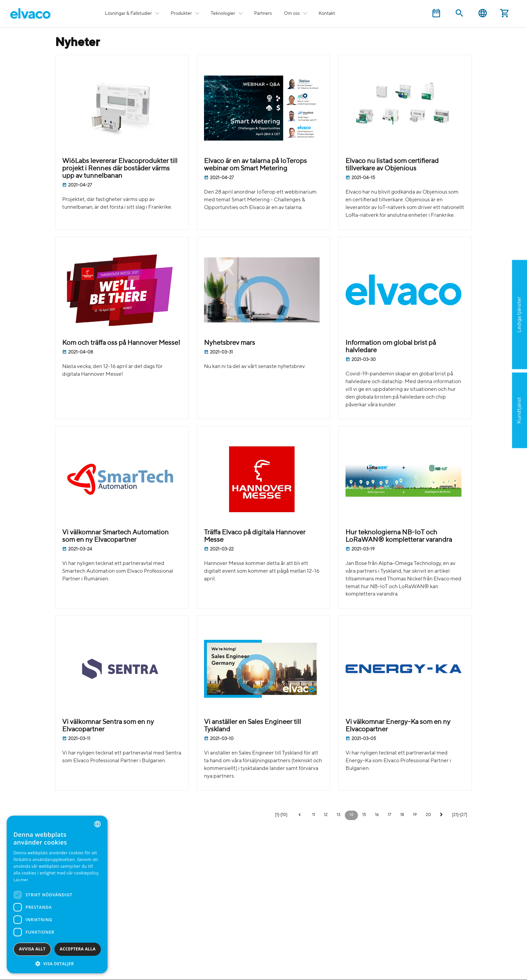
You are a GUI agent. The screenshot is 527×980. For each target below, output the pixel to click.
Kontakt (327, 13)
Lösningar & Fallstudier (128, 13)
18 (402, 815)
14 (351, 815)
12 (326, 815)
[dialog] (57, 894)
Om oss (292, 13)
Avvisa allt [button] (32, 949)
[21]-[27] (460, 815)
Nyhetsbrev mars (230, 343)
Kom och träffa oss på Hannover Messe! (121, 343)
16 (377, 815)
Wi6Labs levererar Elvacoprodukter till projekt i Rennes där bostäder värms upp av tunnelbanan (120, 169)
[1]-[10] (281, 815)
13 (339, 815)
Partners (263, 13)
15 (364, 815)
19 (415, 815)
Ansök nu (485, 348)
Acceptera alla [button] (78, 949)
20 (428, 815)
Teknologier (223, 13)
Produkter (181, 13)
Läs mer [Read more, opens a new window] (21, 880)
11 (314, 815)
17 (390, 815)
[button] (57, 963)
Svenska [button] (483, 13)
